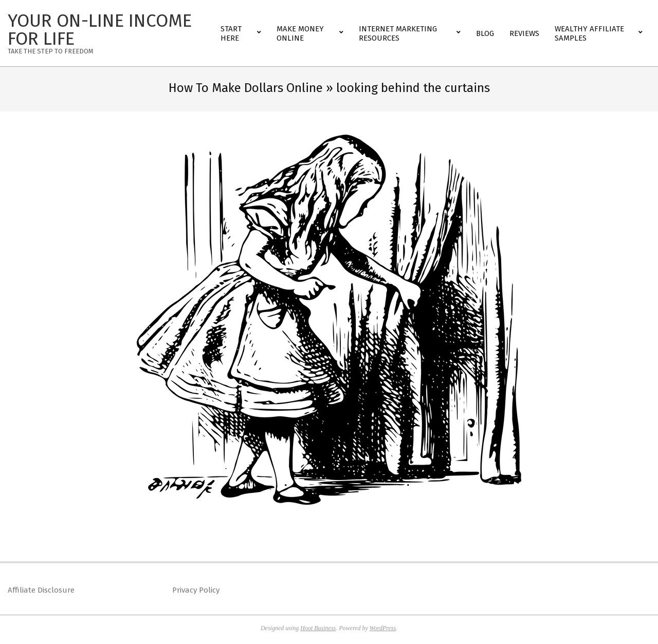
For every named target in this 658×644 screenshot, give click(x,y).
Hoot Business (318, 628)
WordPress (383, 628)
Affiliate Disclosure (41, 590)
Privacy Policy (196, 590)
